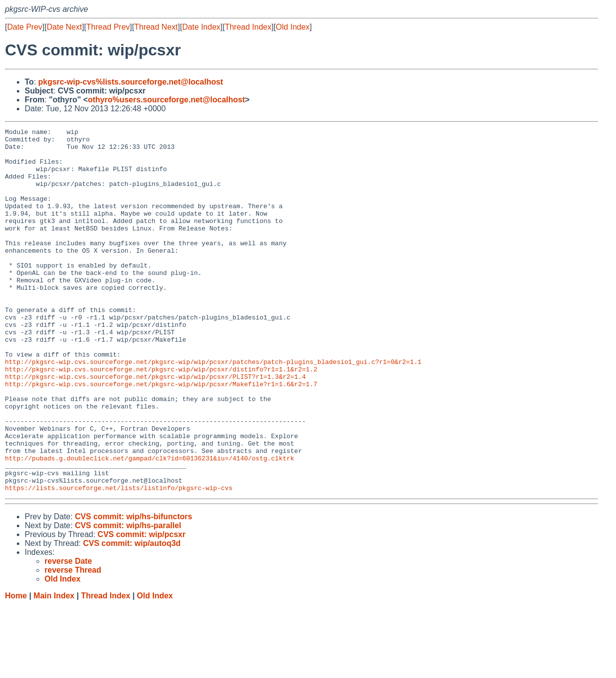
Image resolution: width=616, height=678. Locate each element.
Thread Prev (108, 27)
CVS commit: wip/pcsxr (141, 607)
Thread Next (156, 27)
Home (16, 668)
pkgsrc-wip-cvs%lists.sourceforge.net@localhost (131, 82)
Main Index (54, 668)
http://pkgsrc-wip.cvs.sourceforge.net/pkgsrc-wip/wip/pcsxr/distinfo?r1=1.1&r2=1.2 (161, 418)
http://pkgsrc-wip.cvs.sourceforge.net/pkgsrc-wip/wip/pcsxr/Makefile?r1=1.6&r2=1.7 (161, 436)
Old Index (293, 27)
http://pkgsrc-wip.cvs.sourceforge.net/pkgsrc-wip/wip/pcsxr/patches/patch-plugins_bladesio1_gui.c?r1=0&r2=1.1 (213, 409)
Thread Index (248, 27)
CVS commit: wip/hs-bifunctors (133, 589)
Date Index (201, 27)
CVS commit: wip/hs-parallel (128, 598)
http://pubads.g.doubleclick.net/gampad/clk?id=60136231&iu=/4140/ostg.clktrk (150, 525)
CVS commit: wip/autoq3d (132, 616)
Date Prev (24, 27)
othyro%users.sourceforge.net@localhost (167, 100)
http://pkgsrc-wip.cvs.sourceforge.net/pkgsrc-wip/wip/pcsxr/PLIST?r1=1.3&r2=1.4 (155, 427)
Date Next (64, 27)
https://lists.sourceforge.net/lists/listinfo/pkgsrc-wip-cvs (119, 560)
